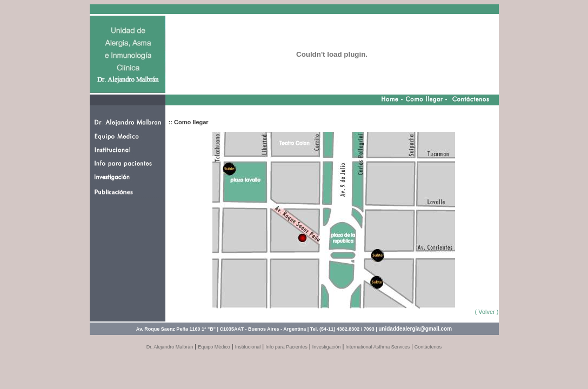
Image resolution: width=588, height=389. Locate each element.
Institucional (248, 347)
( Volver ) (486, 312)
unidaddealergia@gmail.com (415, 329)
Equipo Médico (214, 347)
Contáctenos (428, 347)
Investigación (327, 347)
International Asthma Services (378, 347)
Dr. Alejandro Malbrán (170, 347)
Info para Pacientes (286, 347)
